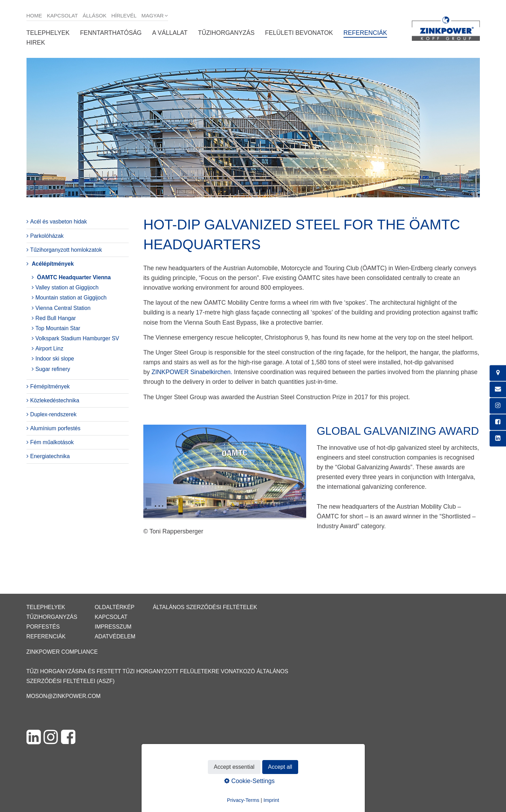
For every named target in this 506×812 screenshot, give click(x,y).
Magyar (153, 16)
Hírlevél (124, 16)
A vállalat (170, 33)
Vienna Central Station (63, 308)
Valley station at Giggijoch (67, 287)
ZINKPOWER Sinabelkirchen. (192, 372)
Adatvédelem (115, 636)
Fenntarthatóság (111, 33)
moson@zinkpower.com (64, 696)
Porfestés (43, 627)
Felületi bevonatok (299, 33)
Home (34, 16)
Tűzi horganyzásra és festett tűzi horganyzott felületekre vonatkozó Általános (157, 671)
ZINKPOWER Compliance (62, 652)
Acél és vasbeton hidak (59, 222)
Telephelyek (48, 33)
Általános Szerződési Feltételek (205, 607)
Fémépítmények (50, 386)
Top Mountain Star (58, 328)
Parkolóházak (47, 236)
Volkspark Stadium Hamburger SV (77, 338)
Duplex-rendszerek (54, 414)
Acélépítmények (53, 264)
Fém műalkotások (52, 442)
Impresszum (113, 627)
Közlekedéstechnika (55, 400)
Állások (95, 16)
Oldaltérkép (114, 607)
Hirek (36, 43)
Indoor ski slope (55, 359)
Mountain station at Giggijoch (71, 298)
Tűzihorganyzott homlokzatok (66, 250)
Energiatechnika (50, 456)
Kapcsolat (62, 16)
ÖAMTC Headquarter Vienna (74, 277)
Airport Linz (50, 348)
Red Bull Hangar (56, 318)
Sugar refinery (53, 369)
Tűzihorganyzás (226, 33)
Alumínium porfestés (55, 428)
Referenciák (365, 33)
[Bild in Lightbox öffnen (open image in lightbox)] (225, 475)
